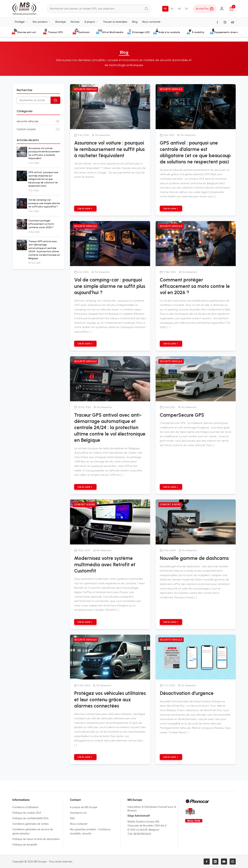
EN (179, 9)
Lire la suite (85, 209)
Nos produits (42, 22)
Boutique (61, 22)
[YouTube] (233, 23)
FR (165, 9)
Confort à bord (85, 505)
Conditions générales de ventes (31, 824)
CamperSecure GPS (182, 415)
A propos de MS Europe (84, 807)
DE (187, 9)
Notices (75, 22)
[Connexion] (222, 9)
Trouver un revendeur (115, 22)
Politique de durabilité (25, 845)
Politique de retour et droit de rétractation (36, 839)
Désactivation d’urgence (187, 693)
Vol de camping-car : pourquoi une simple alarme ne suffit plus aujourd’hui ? (44, 203)
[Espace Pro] (205, 9)
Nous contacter (151, 22)
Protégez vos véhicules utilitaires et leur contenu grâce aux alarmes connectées (110, 699)
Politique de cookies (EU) (27, 813)
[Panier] (232, 9)
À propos (91, 22)
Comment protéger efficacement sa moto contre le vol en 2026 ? (41, 224)
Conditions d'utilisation (26, 807)
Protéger (21, 22)
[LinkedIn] (225, 23)
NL (172, 9)
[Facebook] (217, 23)
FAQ (72, 818)
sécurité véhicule (86, 89)
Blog (135, 22)
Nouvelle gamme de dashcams (194, 558)
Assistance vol (78, 813)
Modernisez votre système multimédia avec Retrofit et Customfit (105, 564)
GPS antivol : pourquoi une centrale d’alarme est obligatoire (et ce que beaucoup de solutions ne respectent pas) (43, 179)
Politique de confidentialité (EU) (31, 818)
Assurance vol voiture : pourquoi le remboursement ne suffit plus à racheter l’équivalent (109, 149)
